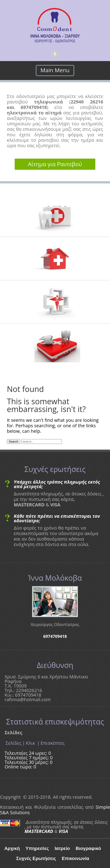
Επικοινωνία (76, 858)
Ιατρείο (62, 848)
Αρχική (12, 848)
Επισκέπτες (53, 743)
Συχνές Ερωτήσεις (36, 858)
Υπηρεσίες (37, 848)
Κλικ (31, 743)
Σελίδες (14, 743)
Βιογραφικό (88, 848)
